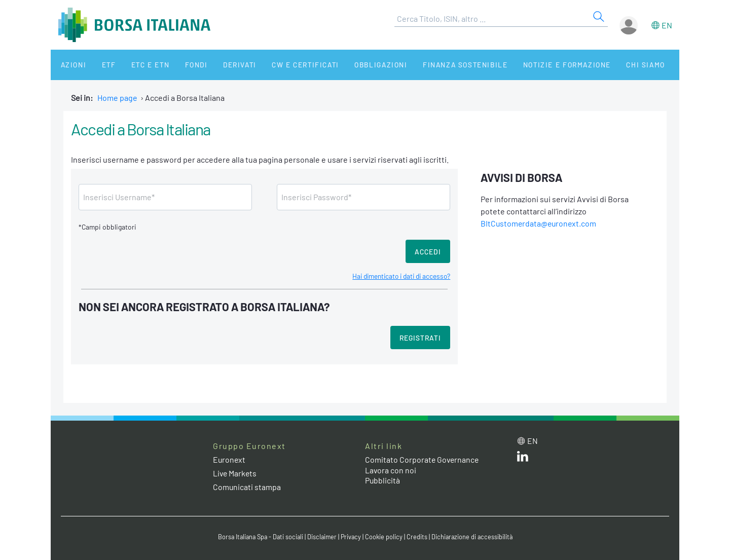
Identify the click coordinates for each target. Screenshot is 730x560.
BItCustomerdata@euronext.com (540, 223)
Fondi (180, 65)
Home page (117, 98)
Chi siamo (610, 65)
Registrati (420, 338)
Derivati (219, 65)
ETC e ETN (138, 65)
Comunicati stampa (247, 487)
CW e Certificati (282, 65)
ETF (100, 65)
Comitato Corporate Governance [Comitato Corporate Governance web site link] (423, 459)
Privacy (352, 537)
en (667, 25)
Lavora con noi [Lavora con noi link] (391, 470)
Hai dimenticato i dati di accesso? (398, 276)
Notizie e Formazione (535, 65)
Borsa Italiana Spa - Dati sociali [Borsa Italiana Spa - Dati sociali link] (258, 537)
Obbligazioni (354, 65)
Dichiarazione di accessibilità (474, 537)
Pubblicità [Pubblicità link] (383, 480)
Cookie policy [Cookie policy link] (385, 537)
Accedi (428, 252)
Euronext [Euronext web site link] (230, 459)
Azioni (69, 65)
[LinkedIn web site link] (523, 458)
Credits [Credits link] (418, 537)
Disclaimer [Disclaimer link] (322, 537)
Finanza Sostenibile (435, 65)
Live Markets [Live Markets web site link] (235, 473)
